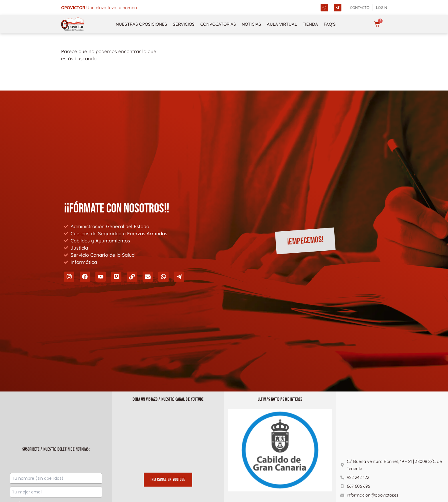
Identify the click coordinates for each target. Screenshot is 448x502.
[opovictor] (73, 24)
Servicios (184, 24)
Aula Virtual (282, 24)
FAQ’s (330, 24)
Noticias (251, 24)
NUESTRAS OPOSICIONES (141, 24)
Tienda (310, 24)
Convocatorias (218, 24)
